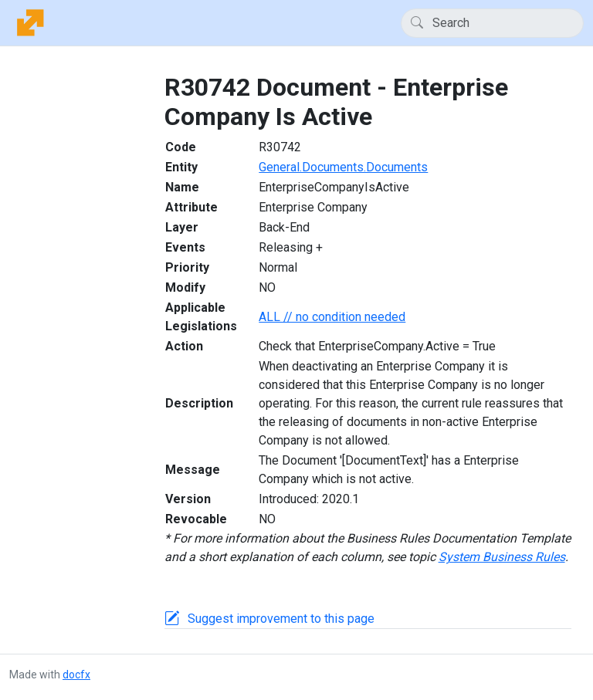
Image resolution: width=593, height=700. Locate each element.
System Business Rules (502, 557)
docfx (76, 675)
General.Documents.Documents (343, 167)
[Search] (492, 23)
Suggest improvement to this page (281, 619)
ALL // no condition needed (332, 317)
